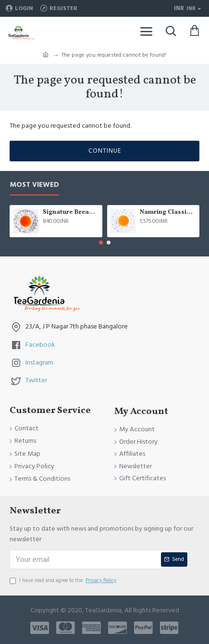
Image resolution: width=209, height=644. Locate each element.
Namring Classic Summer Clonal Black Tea (168, 213)
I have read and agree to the (64, 581)
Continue (105, 151)
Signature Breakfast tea (71, 213)
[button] (101, 243)
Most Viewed (34, 185)
